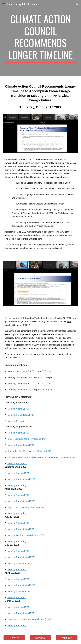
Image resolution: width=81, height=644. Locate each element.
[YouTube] (67, 638)
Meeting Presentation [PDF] (21, 415)
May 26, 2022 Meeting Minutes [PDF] (26, 535)
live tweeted (42, 245)
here (30, 235)
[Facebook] (40, 638)
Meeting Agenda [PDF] (19, 409)
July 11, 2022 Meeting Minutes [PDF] (26, 507)
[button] (4, 4)
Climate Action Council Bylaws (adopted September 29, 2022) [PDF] (41, 457)
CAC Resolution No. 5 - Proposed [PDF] (27, 439)
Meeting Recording (17, 421)
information (19, 354)
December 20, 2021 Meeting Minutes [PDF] (29, 619)
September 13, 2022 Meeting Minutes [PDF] (29, 451)
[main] (40, 38)
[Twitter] (14, 638)
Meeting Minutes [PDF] (19, 563)
